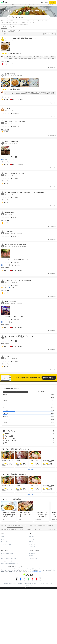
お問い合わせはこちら (36, 572)
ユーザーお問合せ (34, 584)
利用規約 (40, 584)
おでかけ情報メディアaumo (7, 553)
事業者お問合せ (32, 553)
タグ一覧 (31, 542)
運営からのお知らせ (13, 584)
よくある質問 (26, 584)
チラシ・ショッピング (6, 544)
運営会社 (6, 584)
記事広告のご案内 (33, 558)
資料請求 (31, 556)
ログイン (53, 2)
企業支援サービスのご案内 (7, 561)
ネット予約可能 (41, 392)
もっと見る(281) (29, 470)
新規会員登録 (45, 2)
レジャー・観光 (5, 542)
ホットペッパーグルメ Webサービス (15, 527)
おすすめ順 (12, 27)
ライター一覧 (32, 544)
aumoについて (29, 585)
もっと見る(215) (29, 495)
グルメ (3, 539)
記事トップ (31, 537)
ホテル (3, 537)
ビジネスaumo (4, 556)
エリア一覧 (31, 539)
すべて (16, 392)
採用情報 (20, 584)
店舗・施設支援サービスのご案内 (9, 558)
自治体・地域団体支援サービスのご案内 (10, 564)
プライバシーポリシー (48, 584)
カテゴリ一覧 (32, 547)
